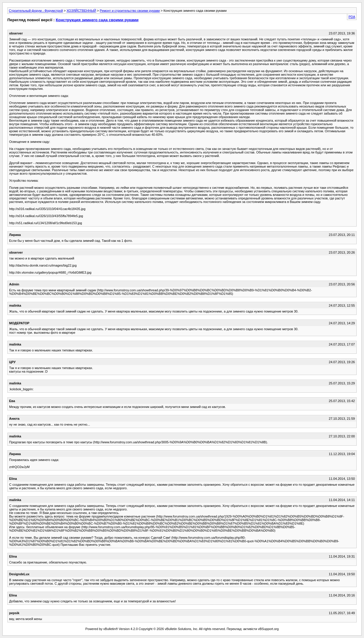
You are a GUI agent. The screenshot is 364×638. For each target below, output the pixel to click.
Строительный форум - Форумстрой (36, 11)
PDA (352, 17)
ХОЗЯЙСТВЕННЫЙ (81, 11)
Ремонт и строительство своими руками (130, 11)
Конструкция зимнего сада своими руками (97, 20)
